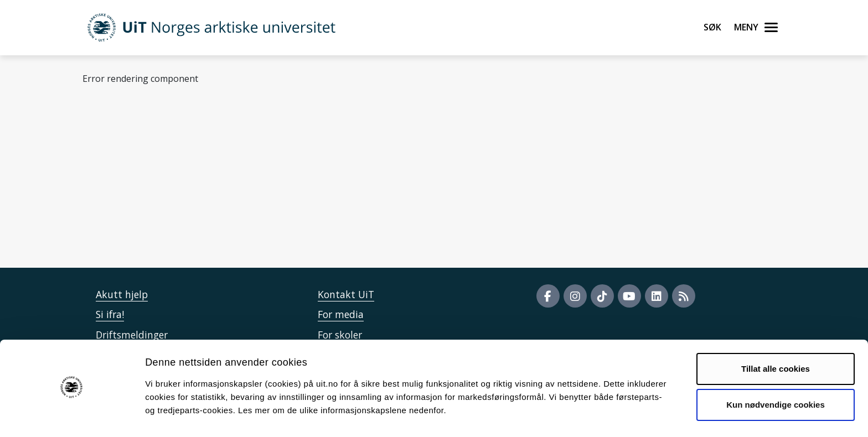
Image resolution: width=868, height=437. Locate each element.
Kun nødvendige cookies (776, 374)
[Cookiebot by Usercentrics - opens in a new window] (72, 415)
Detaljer (590, 415)
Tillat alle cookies (776, 338)
